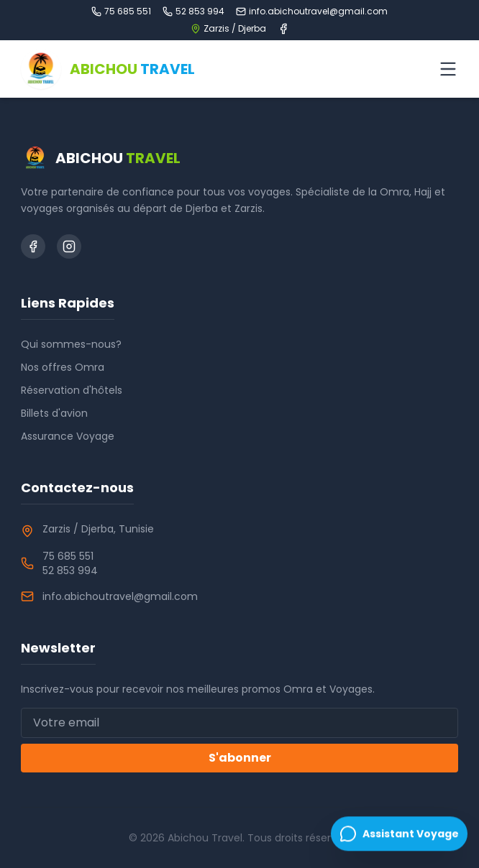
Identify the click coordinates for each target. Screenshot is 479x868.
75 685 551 (121, 11)
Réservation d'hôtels (72, 390)
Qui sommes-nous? (71, 344)
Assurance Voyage (68, 436)
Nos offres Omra (63, 367)
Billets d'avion (54, 413)
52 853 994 (193, 11)
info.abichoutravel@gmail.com (312, 11)
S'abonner (240, 758)
